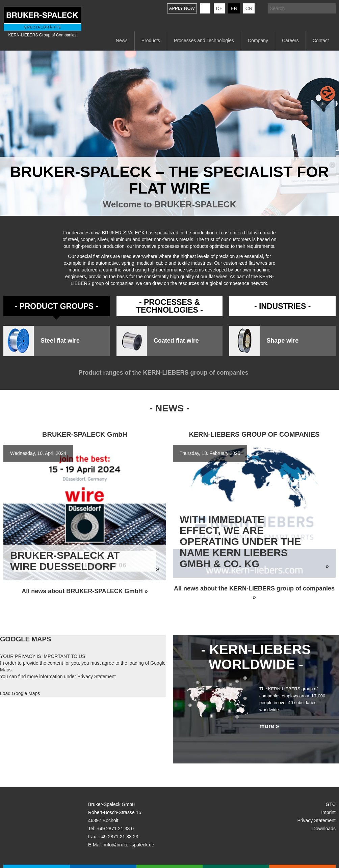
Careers (290, 40)
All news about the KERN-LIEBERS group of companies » (254, 593)
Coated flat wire (176, 341)
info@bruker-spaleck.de (129, 845)
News (122, 40)
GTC (331, 804)
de (219, 8)
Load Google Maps (20, 693)
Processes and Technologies (204, 40)
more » (269, 726)
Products (151, 40)
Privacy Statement (97, 676)
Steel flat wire (60, 341)
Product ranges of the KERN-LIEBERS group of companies (169, 373)
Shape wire (282, 341)
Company (258, 40)
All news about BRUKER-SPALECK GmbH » (85, 591)
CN (249, 8)
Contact (321, 40)
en (234, 8)
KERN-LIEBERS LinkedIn (205, 8)
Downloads (324, 829)
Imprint (328, 812)
